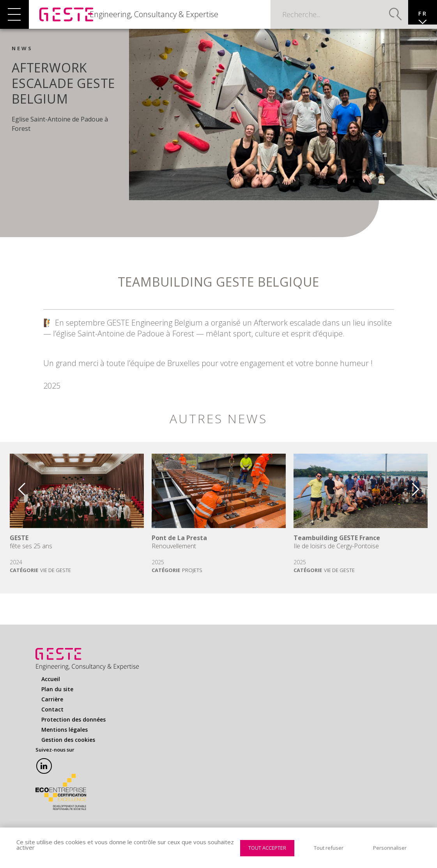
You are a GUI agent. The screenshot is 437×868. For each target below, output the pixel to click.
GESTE (19, 546)
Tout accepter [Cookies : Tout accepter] (267, 848)
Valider (382, 18)
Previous (16, 494)
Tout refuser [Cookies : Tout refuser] (329, 848)
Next (421, 494)
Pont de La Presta (179, 546)
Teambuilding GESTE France (337, 546)
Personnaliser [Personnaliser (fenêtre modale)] (390, 848)
